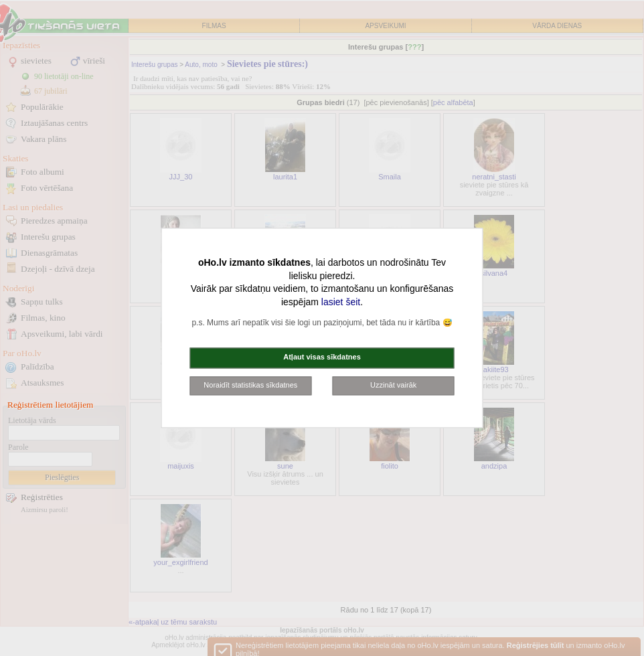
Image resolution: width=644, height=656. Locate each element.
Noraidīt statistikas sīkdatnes (250, 385)
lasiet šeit (341, 302)
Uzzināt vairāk (393, 385)
